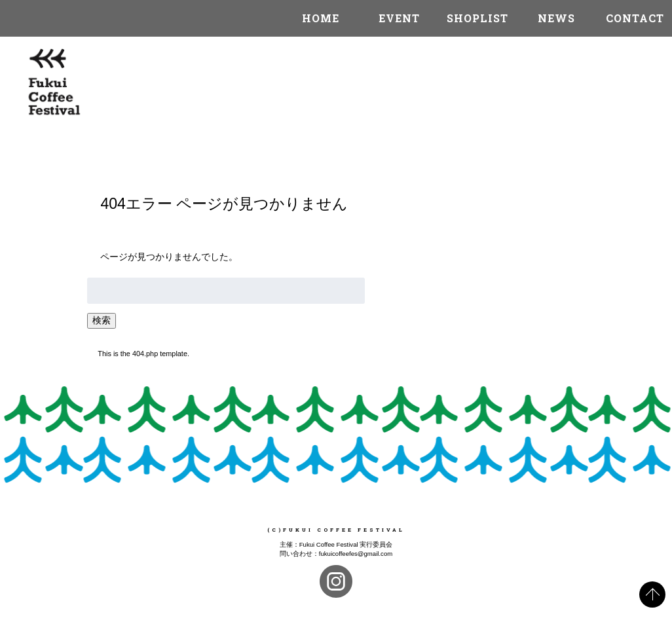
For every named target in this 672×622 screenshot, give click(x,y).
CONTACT (635, 18)
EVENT (399, 18)
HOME (321, 18)
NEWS (556, 18)
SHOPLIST (477, 18)
